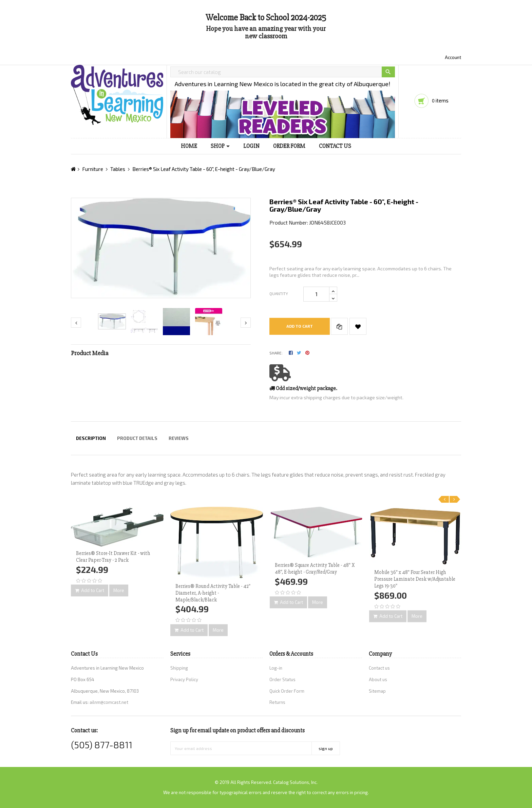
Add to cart (300, 326)
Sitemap (377, 691)
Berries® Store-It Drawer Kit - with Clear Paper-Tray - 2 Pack (113, 557)
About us (378, 679)
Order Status (282, 679)
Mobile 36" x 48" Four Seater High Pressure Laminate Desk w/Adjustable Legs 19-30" (415, 579)
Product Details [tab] (137, 438)
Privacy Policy (184, 679)
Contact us (379, 668)
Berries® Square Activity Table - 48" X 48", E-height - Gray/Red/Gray (315, 569)
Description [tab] (91, 438)
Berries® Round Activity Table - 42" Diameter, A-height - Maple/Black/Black (213, 593)
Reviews (179, 438)
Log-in (276, 668)
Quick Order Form (287, 691)
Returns (277, 702)
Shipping (179, 668)
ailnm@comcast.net (109, 702)
